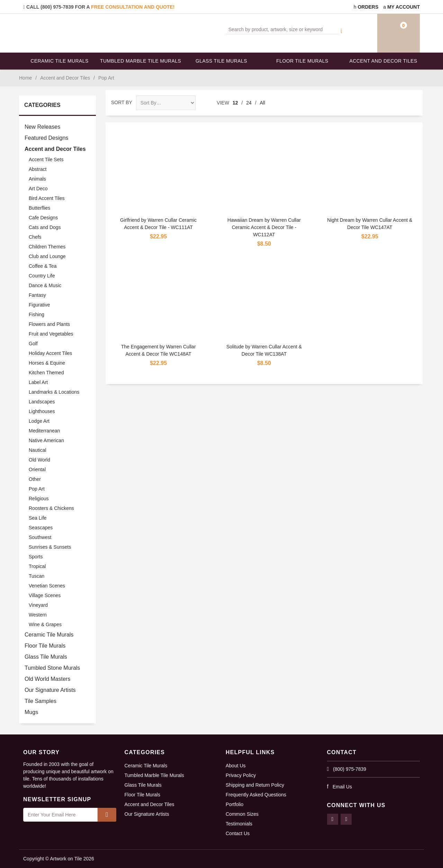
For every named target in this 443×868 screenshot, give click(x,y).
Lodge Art (39, 421)
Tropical (37, 566)
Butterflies (39, 208)
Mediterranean (44, 431)
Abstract (38, 169)
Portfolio (234, 804)
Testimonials (239, 824)
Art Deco (38, 189)
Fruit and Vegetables (51, 334)
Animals (37, 179)
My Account (401, 7)
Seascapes (41, 528)
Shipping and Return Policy (255, 785)
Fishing (37, 314)
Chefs (35, 237)
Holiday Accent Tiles (50, 353)
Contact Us (238, 833)
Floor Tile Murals (302, 61)
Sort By (122, 102)
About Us (236, 766)
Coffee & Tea (43, 266)
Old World (39, 460)
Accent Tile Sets (46, 159)
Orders (366, 7)
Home (25, 78)
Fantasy (37, 295)
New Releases (42, 127)
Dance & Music (45, 285)
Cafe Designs (43, 218)
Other (35, 479)
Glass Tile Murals (221, 61)
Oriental (37, 469)
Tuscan (37, 576)
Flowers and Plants (49, 324)
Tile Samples (40, 701)
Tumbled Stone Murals (52, 668)
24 (249, 103)
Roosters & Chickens (51, 508)
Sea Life (38, 518)
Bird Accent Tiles (47, 198)
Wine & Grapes (45, 624)
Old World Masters (47, 679)
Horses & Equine (47, 363)
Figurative (39, 305)
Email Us (342, 787)
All (263, 103)
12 (235, 103)
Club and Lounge (47, 256)
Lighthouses (42, 411)
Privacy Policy (241, 775)
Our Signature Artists (50, 690)
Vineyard (38, 605)
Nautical (38, 450)
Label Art (38, 382)
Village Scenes (45, 595)
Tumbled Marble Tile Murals (141, 61)
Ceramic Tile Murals (60, 61)
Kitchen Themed (46, 373)
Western (38, 615)
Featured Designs (46, 138)
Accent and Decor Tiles (383, 61)
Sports (36, 557)
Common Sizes (242, 814)
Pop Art (37, 489)
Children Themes (47, 247)
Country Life (42, 276)
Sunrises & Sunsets (50, 547)
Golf (33, 344)
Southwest (40, 537)
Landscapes (42, 402)
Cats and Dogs (45, 227)
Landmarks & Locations (54, 392)
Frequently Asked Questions (256, 795)
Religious (39, 499)
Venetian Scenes (47, 586)
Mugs (31, 712)
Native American (46, 440)
